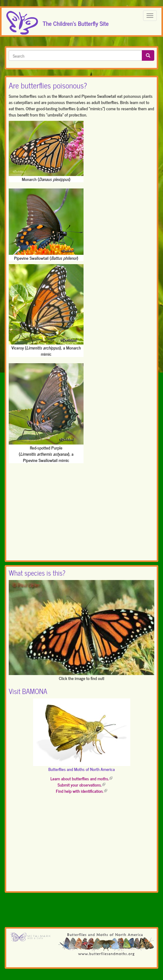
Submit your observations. (81, 785)
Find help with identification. (81, 791)
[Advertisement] (81, 513)
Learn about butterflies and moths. (82, 778)
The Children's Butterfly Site (76, 21)
